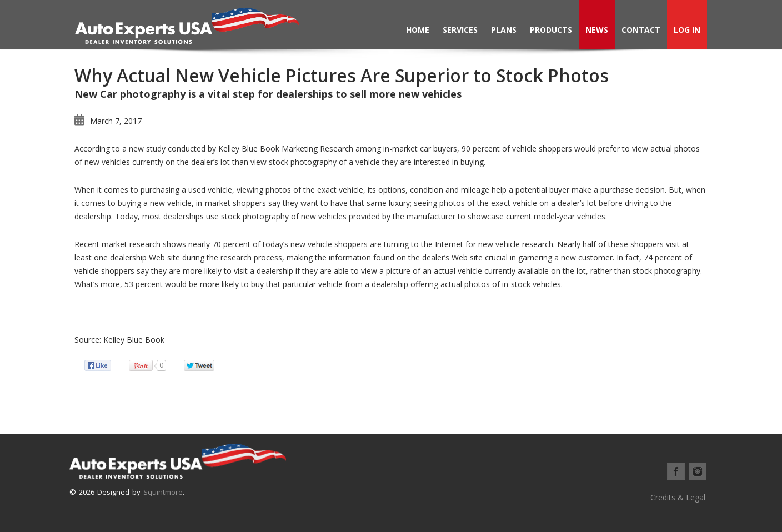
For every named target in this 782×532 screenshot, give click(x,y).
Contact (641, 30)
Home (418, 30)
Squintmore (163, 492)
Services (460, 30)
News (597, 30)
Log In (687, 30)
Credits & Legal (678, 497)
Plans (504, 30)
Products (551, 30)
